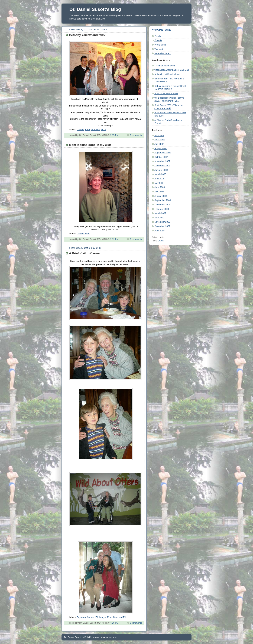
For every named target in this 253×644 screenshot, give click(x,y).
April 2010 (159, 231)
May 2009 (159, 218)
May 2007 (159, 135)
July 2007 (159, 144)
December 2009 (162, 226)
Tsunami (159, 49)
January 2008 (161, 170)
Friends (158, 40)
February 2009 (162, 209)
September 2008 (163, 200)
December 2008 (162, 205)
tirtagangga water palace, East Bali (172, 70)
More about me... (163, 53)
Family (158, 36)
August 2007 (161, 148)
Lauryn (103, 617)
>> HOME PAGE (161, 30)
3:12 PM (114, 239)
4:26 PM (114, 623)
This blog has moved (165, 66)
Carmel (80, 130)
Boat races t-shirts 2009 (166, 93)
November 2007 (162, 161)
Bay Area (81, 617)
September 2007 (163, 153)
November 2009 (162, 222)
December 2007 (162, 166)
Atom (161, 241)
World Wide (160, 45)
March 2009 (160, 213)
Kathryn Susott (93, 130)
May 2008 (159, 183)
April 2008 (159, 179)
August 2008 (161, 196)
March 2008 (160, 174)
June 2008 (160, 187)
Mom (103, 130)
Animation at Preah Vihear (167, 74)
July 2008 (159, 192)
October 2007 (161, 157)
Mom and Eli (119, 617)
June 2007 (160, 140)
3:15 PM (114, 135)
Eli (97, 617)
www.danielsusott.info (106, 637)
